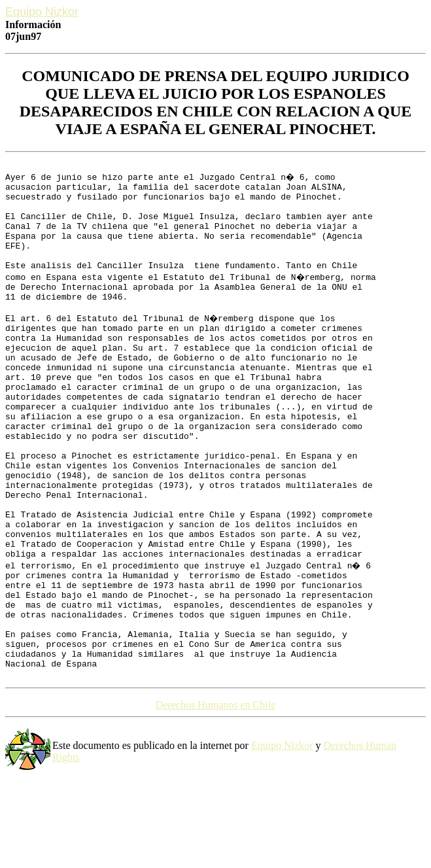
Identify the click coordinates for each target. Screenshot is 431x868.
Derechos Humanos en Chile (216, 799)
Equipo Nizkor (282, 840)
